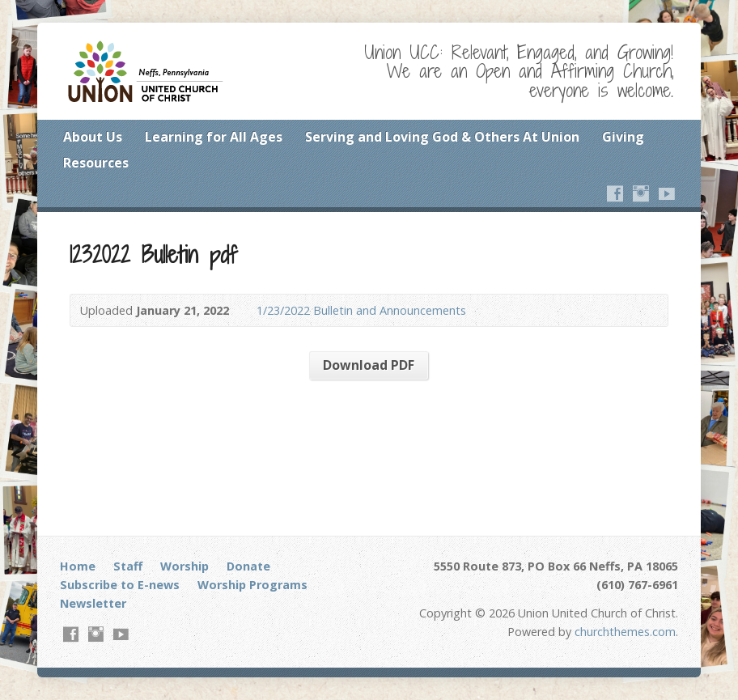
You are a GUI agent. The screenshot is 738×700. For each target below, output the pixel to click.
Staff (128, 566)
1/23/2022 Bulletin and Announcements (361, 310)
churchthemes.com (625, 632)
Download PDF (369, 365)
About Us (93, 137)
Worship (184, 566)
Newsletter (93, 603)
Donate (248, 566)
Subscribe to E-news (120, 585)
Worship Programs (252, 585)
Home (78, 566)
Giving (623, 137)
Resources (96, 163)
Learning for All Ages (214, 137)
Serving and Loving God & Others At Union (442, 137)
